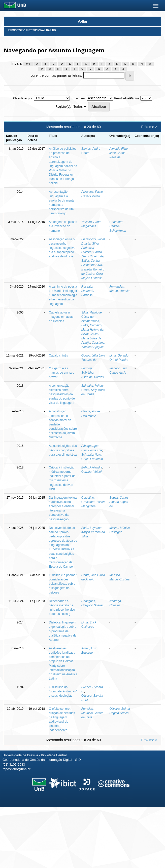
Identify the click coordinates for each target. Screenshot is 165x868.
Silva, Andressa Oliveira (90, 248)
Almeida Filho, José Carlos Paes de (119, 153)
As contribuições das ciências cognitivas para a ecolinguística (63, 450)
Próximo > (149, 127)
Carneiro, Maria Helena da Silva (92, 330)
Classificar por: (23, 98)
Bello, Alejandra (92, 467)
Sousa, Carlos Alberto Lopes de (119, 502)
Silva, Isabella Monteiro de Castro (93, 269)
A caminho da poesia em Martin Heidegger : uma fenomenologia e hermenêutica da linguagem (63, 295)
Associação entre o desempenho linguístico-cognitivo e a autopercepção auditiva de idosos (62, 248)
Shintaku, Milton (92, 386)
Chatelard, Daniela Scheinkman (118, 226)
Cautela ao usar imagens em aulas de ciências (61, 317)
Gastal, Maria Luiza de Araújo (91, 338)
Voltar (82, 21)
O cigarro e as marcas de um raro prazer (62, 373)
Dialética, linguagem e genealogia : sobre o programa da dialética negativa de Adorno (63, 631)
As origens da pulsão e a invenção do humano (63, 226)
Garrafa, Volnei (91, 472)
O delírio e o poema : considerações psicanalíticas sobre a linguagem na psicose (63, 584)
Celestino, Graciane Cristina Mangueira (93, 502)
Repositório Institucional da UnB (32, 30)
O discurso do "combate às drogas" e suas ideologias (63, 691)
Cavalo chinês (58, 356)
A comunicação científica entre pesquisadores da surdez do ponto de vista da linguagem (62, 394)
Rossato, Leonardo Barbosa (88, 291)
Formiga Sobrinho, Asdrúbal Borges (93, 373)
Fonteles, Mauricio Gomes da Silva (92, 713)
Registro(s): (63, 107)
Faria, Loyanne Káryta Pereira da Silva (93, 532)
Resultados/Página (127, 98)
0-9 (28, 64)
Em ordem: (78, 98)
